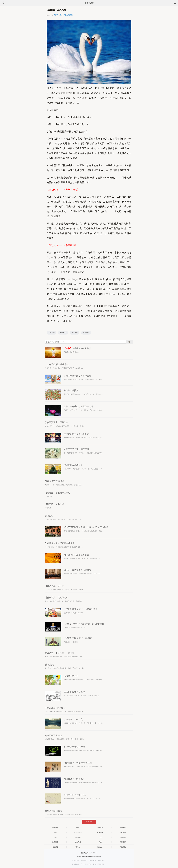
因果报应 (123, 842)
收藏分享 (86, 333)
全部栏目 (63, 333)
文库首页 (52, 333)
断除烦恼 (123, 828)
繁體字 (56, 15)
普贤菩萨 (78, 837)
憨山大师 (78, 842)
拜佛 (100, 842)
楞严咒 (78, 847)
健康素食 (55, 842)
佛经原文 (92, 857)
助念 (100, 837)
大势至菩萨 (78, 832)
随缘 (55, 837)
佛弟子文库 (89, 3)
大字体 (61, 15)
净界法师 (100, 828)
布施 (55, 832)
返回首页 (80, 857)
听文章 (70, 15)
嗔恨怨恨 (55, 847)
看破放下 (55, 828)
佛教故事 (100, 832)
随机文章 (74, 333)
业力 (78, 828)
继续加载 (89, 822)
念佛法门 (123, 832)
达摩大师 (100, 847)
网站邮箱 (98, 857)
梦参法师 (123, 837)
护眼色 (66, 15)
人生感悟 (123, 847)
